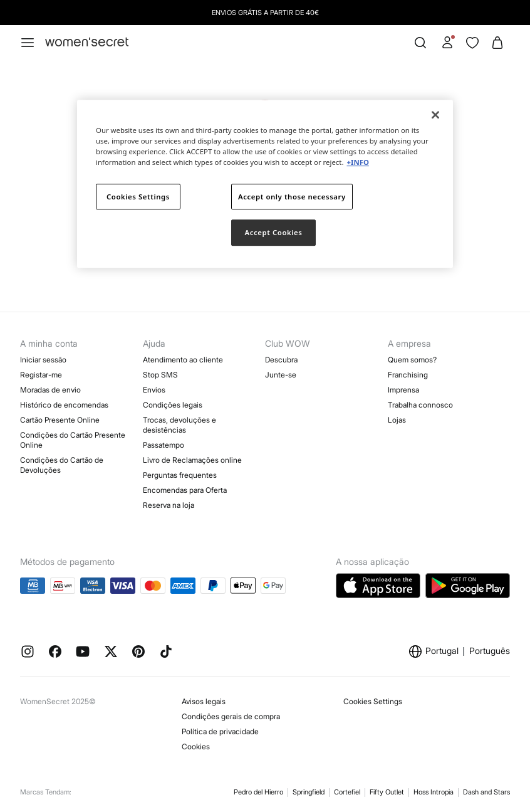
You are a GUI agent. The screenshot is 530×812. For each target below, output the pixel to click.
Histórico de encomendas (64, 405)
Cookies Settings (373, 701)
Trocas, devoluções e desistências (179, 425)
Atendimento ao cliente (183, 360)
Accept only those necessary (292, 197)
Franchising (408, 375)
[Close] (435, 115)
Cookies (196, 746)
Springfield (309, 792)
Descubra (281, 360)
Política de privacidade (220, 731)
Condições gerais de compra (231, 716)
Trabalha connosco (420, 405)
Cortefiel (347, 792)
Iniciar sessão (43, 360)
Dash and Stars (486, 792)
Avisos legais (204, 701)
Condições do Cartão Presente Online (73, 440)
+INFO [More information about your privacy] (357, 163)
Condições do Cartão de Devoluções (62, 465)
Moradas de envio (50, 390)
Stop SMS (160, 375)
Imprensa (403, 390)
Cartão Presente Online (60, 420)
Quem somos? (412, 360)
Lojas (397, 420)
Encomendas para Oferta (185, 490)
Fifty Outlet (387, 792)
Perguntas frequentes (180, 475)
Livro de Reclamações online (192, 460)
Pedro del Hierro (258, 792)
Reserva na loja (169, 505)
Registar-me (41, 375)
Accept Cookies (274, 233)
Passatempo (164, 445)
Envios (154, 390)
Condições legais (173, 405)
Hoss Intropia (434, 792)
